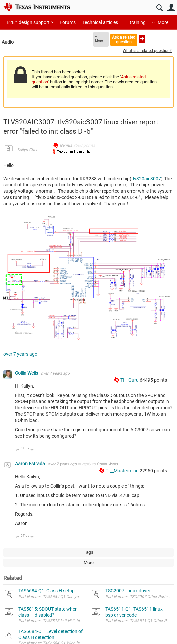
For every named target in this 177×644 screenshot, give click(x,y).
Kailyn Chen (28, 150)
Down (32, 450)
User (171, 8)
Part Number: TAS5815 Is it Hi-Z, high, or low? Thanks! (66, 621)
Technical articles (100, 22)
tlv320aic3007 (146, 179)
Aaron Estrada (31, 464)
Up (18, 450)
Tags (88, 552)
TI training (135, 22)
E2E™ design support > (30, 22)
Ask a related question (124, 39)
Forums (68, 22)
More (163, 22)
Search (159, 8)
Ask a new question (142, 39)
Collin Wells (27, 373)
